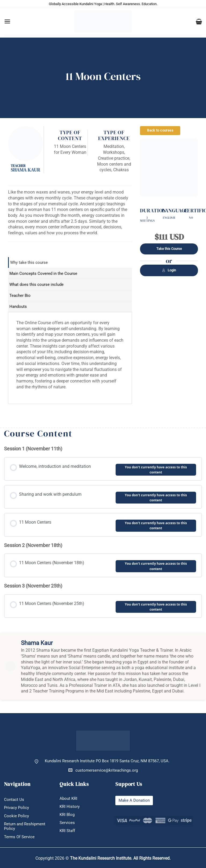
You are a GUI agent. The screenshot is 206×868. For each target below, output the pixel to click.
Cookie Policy (16, 816)
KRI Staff (67, 831)
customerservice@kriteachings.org (103, 770)
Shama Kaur (25, 170)
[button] (7, 21)
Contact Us (14, 800)
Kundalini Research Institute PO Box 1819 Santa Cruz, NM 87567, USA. (107, 761)
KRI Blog (67, 815)
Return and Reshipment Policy (25, 826)
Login (169, 270)
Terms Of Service (19, 837)
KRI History (70, 807)
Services (67, 823)
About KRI (68, 799)
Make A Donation (134, 800)
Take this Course (169, 249)
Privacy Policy (16, 808)
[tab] (70, 262)
